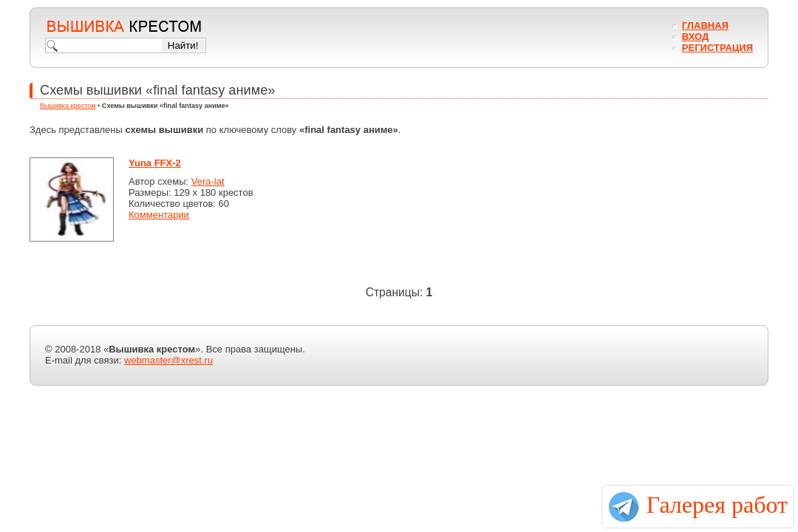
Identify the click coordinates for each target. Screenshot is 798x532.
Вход (695, 37)
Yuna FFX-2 (155, 163)
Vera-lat (208, 181)
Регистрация (717, 48)
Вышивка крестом (68, 106)
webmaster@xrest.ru (168, 360)
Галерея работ (717, 505)
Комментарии (159, 215)
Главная (705, 25)
